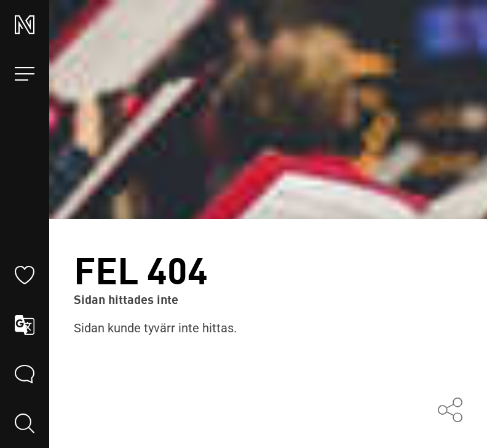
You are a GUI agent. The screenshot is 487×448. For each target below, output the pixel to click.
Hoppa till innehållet (244, 0)
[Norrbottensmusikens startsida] (25, 25)
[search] (25, 423)
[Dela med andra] (450, 411)
